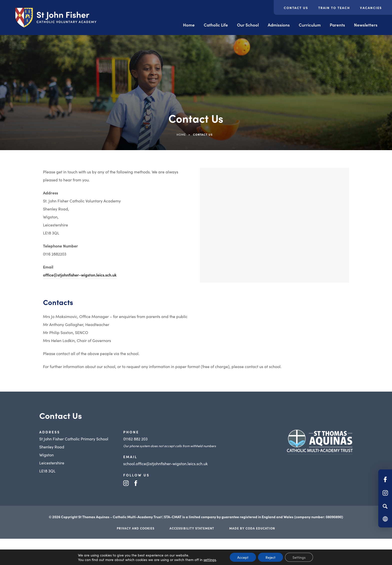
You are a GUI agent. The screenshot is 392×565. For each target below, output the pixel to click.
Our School (248, 25)
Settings (299, 557)
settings (210, 559)
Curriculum (310, 25)
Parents (337, 25)
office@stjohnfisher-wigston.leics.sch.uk (80, 275)
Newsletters (366, 25)
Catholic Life (216, 25)
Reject (270, 557)
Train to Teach (334, 8)
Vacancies (371, 8)
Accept (243, 557)
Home (189, 25)
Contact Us (296, 8)
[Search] (385, 506)
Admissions (279, 25)
